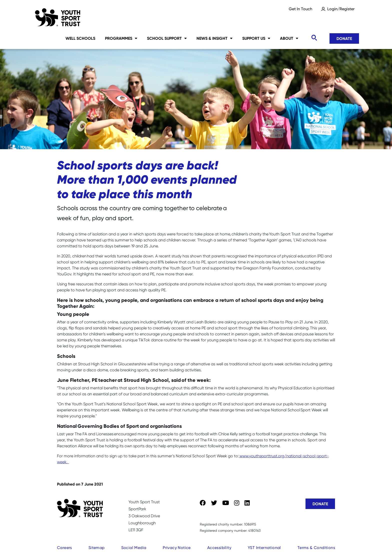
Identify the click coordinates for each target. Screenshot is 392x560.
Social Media (134, 548)
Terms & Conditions (316, 548)
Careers (64, 548)
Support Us (256, 38)
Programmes (121, 38)
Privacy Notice (177, 548)
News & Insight (214, 38)
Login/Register (341, 9)
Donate (344, 38)
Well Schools (80, 38)
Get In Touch (300, 9)
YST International (264, 548)
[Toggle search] (314, 38)
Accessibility (219, 548)
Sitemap (97, 548)
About (289, 38)
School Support (167, 38)
